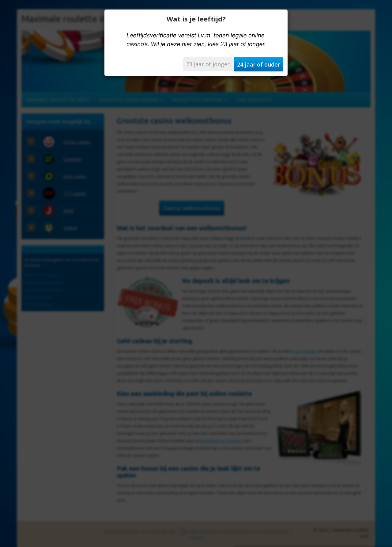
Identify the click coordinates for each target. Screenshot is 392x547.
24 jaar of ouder (258, 64)
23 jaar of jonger (208, 64)
